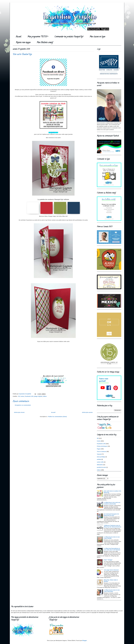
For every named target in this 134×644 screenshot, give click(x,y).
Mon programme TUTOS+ (38, 37)
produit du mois (101, 467)
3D (19, 396)
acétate (99, 459)
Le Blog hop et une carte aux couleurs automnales (112, 503)
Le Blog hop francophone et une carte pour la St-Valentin (112, 549)
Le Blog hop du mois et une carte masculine (112, 591)
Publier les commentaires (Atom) (57, 417)
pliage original (38, 396)
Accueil (19, 37)
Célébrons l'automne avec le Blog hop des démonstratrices (113, 526)
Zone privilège (101, 457)
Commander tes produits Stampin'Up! (69, 37)
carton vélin (100, 462)
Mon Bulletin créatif (45, 43)
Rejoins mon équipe (23, 43)
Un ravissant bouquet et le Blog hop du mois (111, 515)
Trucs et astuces (102, 452)
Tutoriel (99, 454)
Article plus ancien (87, 412)
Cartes (22, 396)
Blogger (85, 640)
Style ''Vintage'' (108, 560)
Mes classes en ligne (97, 37)
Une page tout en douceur (111, 570)
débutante (100, 465)
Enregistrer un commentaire (23, 405)
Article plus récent (19, 412)
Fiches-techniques (102, 446)
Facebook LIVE (29, 396)
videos (45, 396)
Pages (99, 449)
